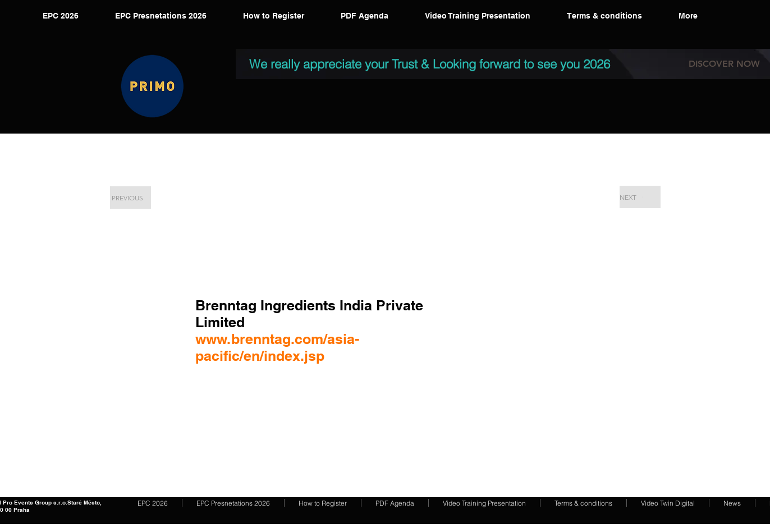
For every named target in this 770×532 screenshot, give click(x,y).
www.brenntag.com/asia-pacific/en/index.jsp (277, 347)
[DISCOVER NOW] (724, 64)
